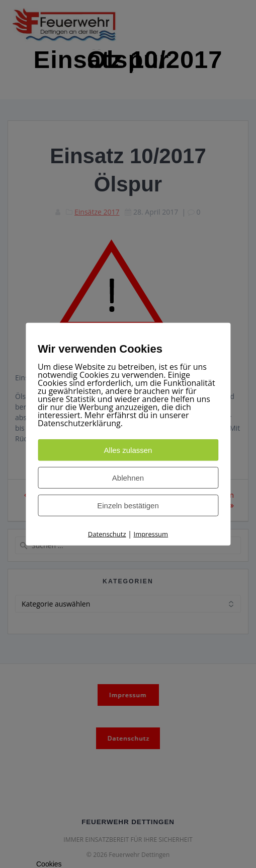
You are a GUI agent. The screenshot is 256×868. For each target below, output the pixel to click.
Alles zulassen (128, 450)
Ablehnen (128, 478)
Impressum (151, 534)
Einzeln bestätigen (128, 506)
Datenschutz (107, 534)
